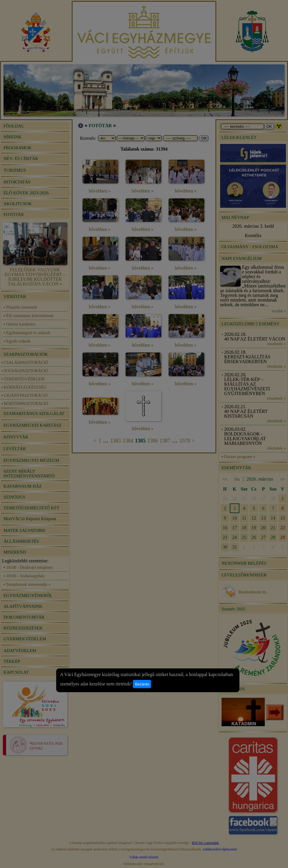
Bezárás (142, 684)
